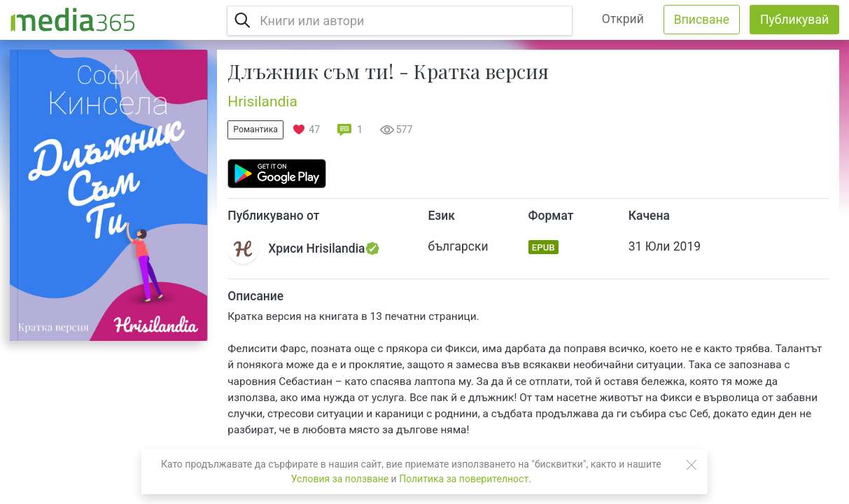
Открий (623, 19)
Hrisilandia (262, 101)
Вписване (702, 20)
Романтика (255, 129)
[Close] (692, 465)
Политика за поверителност (464, 479)
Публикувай (794, 20)
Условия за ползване (340, 479)
